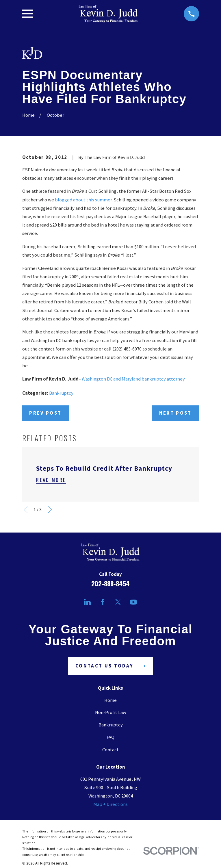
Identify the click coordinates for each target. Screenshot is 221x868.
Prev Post (45, 413)
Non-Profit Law (111, 712)
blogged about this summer (83, 200)
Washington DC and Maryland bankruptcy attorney (133, 379)
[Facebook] (103, 602)
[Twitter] (118, 602)
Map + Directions (110, 804)
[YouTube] (133, 602)
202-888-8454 (110, 583)
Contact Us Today (110, 666)
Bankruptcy (61, 393)
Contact (110, 750)
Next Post (175, 413)
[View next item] (50, 510)
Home (110, 700)
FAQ (110, 737)
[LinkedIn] (87, 602)
